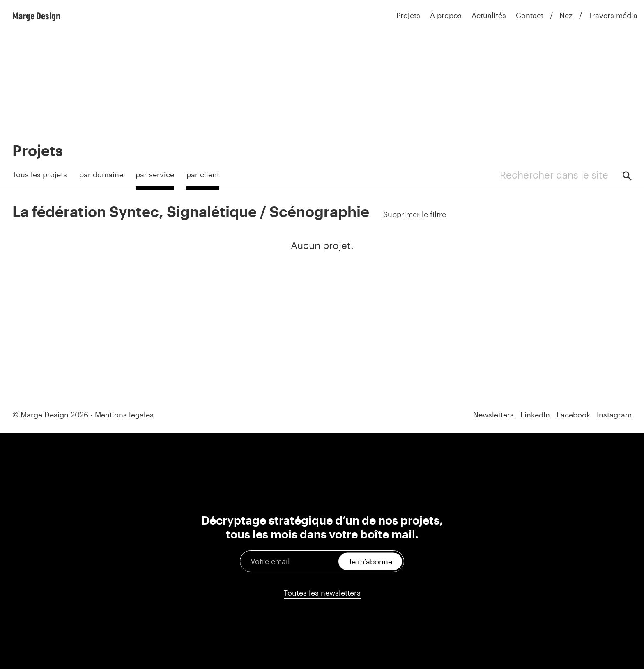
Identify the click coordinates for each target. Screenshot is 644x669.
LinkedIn (535, 415)
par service (155, 174)
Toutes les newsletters (322, 593)
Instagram (614, 415)
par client (203, 174)
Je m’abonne (370, 561)
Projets (408, 15)
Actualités (489, 15)
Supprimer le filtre (415, 214)
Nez (566, 15)
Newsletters (493, 415)
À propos (446, 15)
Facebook (573, 415)
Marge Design (36, 16)
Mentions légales (124, 415)
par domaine (101, 174)
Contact (530, 15)
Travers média (613, 15)
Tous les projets (40, 174)
